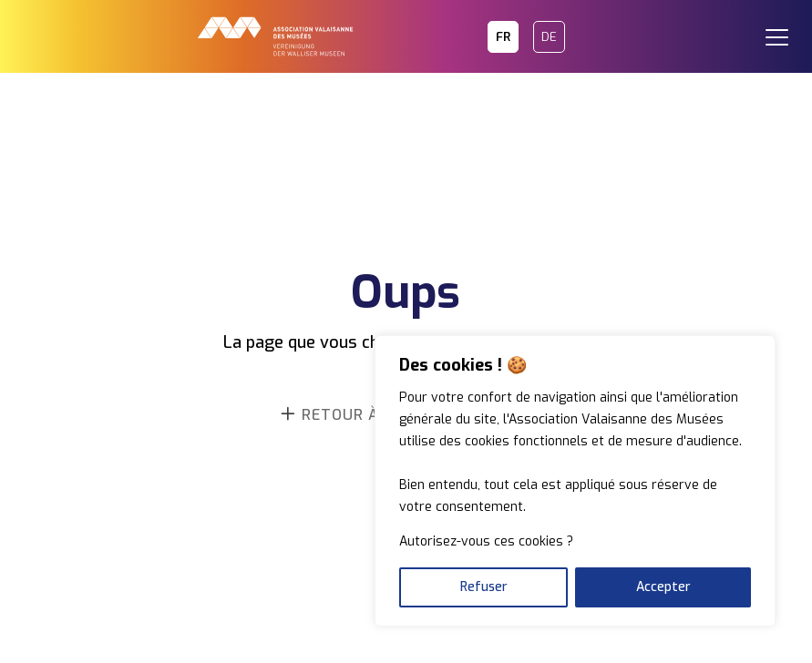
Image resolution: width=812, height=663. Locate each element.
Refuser (484, 587)
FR (503, 37)
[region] (575, 481)
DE (549, 37)
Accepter (663, 587)
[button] (785, 27)
